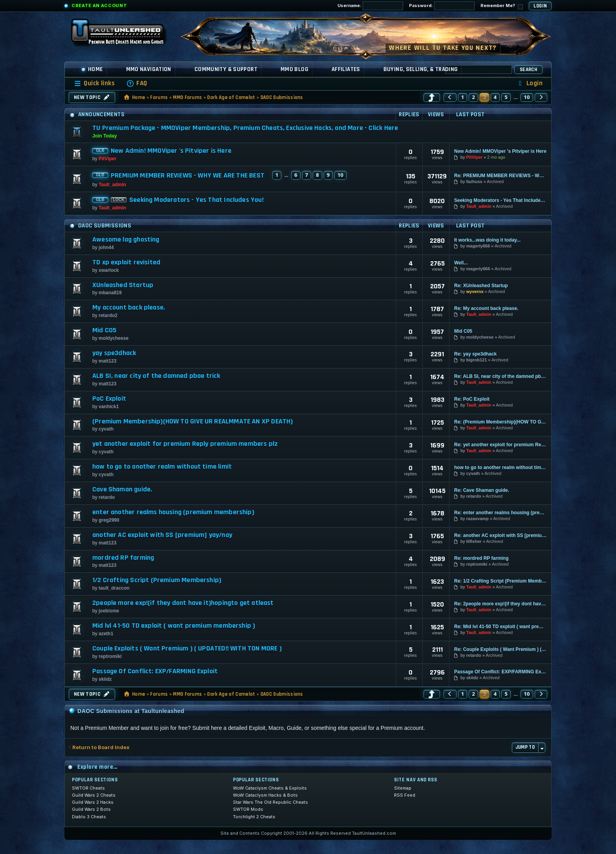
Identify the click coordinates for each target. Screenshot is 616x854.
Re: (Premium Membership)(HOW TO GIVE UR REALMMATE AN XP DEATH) (500, 422)
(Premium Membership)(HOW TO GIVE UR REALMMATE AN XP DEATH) (192, 422)
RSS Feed (405, 795)
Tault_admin (112, 185)
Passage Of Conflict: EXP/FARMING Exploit (155, 671)
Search (528, 70)
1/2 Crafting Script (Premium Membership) (157, 580)
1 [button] (463, 97)
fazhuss (474, 181)
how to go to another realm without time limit (162, 467)
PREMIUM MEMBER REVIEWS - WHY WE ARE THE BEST (188, 176)
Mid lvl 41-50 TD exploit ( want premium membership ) (174, 626)
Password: (442, 6)
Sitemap (403, 788)
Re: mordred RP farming (481, 558)
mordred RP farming (123, 558)
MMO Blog (294, 69)
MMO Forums (187, 97)
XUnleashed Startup (123, 285)
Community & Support (226, 69)
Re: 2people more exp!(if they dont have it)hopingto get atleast (500, 604)
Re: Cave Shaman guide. (482, 490)
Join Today (104, 136)
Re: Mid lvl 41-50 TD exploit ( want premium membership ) (500, 627)
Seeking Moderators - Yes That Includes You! (196, 200)
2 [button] (473, 97)
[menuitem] (137, 83)
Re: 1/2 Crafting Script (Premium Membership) (500, 581)
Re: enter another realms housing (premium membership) (500, 513)
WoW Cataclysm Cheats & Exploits (270, 788)
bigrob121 (477, 360)
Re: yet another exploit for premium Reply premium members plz (500, 445)
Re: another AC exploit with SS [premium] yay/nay (500, 535)
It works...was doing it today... (487, 240)
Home (92, 69)
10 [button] (527, 97)
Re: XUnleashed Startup (481, 286)
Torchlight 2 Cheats (254, 817)
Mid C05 (104, 330)
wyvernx (475, 291)
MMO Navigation (149, 69)
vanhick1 (109, 407)
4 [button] (495, 97)
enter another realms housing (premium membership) (173, 512)
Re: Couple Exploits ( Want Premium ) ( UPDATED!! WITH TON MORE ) (500, 649)
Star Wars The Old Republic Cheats (270, 802)
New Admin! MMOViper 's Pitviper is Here (171, 151)
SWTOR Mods (248, 809)
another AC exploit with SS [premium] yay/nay (162, 535)
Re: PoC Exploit (472, 399)
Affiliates (346, 69)
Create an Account (99, 5)
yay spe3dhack (114, 353)
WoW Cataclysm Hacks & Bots (265, 795)
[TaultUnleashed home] (123, 34)
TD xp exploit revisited (126, 262)
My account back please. (129, 308)
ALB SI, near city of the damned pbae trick (156, 376)
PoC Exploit (109, 399)
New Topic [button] (92, 97)
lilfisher (474, 541)
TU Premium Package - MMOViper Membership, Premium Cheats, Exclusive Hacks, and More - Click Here (245, 128)
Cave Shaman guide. (122, 489)
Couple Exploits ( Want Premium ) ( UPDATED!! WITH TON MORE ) (187, 649)
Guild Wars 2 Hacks (93, 802)
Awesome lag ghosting (126, 240)
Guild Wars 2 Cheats (94, 795)
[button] (432, 97)
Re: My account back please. (486, 308)
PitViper (107, 159)
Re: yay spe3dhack (475, 354)
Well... (461, 263)
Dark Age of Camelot (231, 97)
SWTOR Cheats (88, 788)
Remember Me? (502, 6)
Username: (370, 6)
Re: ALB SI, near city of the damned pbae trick (500, 376)
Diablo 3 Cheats (89, 817)
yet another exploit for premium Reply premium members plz (185, 444)
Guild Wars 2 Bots (91, 809)
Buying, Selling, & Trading (421, 69)
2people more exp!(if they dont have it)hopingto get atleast (183, 603)
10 (340, 175)
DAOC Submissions (282, 97)
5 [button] (506, 97)
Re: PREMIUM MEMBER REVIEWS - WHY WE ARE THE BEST (500, 176)
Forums (159, 97)
